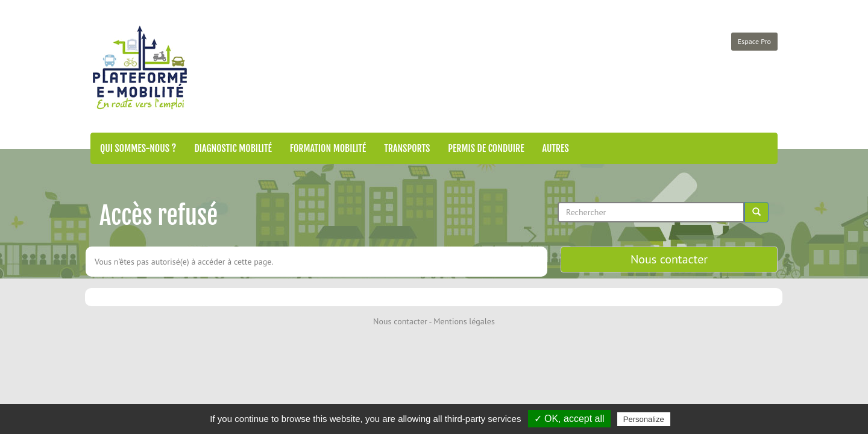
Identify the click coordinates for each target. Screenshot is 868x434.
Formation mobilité (328, 148)
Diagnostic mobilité (233, 148)
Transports (407, 148)
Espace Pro (754, 41)
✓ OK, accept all (569, 419)
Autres (556, 148)
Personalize (644, 419)
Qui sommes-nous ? (138, 148)
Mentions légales (464, 321)
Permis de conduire (486, 148)
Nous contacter (669, 259)
